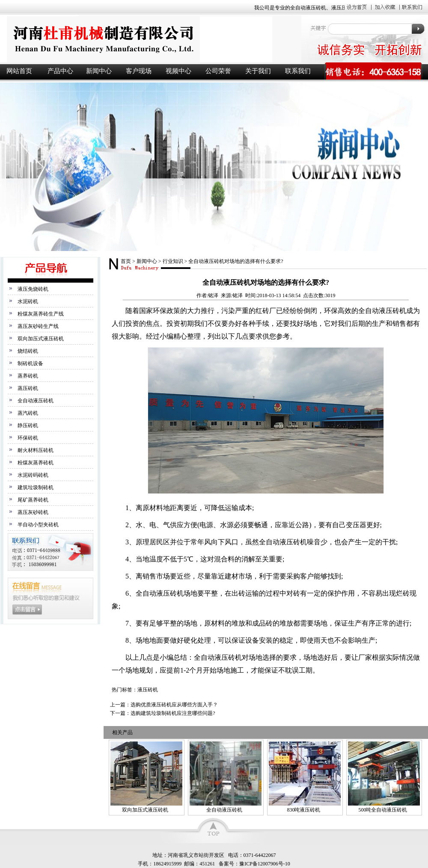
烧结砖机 (28, 351)
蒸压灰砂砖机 (33, 512)
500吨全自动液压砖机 (383, 810)
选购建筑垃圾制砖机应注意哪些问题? (173, 713)
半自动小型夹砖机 (38, 525)
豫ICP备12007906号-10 (265, 864)
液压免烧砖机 (33, 289)
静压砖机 (28, 425)
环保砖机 (28, 438)
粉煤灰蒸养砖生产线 (41, 314)
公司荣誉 (218, 71)
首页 (126, 261)
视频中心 (178, 71)
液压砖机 (150, 39)
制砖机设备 (30, 363)
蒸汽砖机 (28, 413)
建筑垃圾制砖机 (36, 487)
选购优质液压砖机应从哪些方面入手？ (174, 705)
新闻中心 (99, 71)
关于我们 (258, 71)
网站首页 (19, 71)
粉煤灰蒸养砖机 (36, 463)
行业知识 (173, 261)
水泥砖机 (28, 301)
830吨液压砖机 (303, 810)
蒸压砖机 (28, 388)
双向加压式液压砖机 (41, 339)
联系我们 (298, 71)
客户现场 (139, 71)
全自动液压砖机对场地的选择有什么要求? (236, 261)
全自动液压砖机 (36, 401)
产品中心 (60, 71)
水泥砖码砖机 (33, 475)
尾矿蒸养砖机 (33, 500)
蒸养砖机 (28, 376)
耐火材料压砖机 (36, 450)
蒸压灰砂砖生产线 (38, 326)
